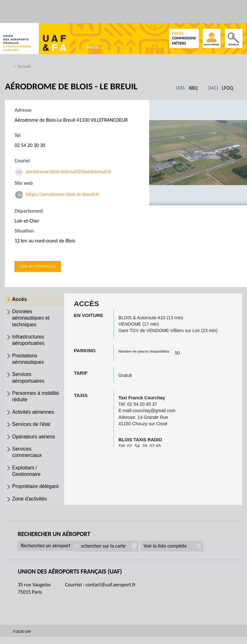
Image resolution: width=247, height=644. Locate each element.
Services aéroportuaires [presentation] (29, 380)
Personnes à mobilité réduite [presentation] (36, 400)
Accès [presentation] (20, 299)
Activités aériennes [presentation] (34, 416)
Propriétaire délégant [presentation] (36, 493)
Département (29, 211)
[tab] (34, 300)
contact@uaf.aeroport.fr (111, 592)
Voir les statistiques (38, 266)
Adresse (23, 110)
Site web (24, 183)
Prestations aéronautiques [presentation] (29, 361)
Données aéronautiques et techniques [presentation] (32, 319)
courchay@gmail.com (154, 411)
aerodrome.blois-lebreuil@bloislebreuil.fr (69, 171)
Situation (24, 231)
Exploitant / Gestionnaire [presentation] (27, 477)
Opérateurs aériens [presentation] (34, 441)
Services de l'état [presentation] (32, 429)
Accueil (24, 66)
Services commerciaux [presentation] (28, 457)
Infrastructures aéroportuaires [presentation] (29, 342)
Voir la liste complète (174, 553)
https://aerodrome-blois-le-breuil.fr (63, 194)
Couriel (22, 161)
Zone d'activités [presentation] (30, 505)
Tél (17, 135)
